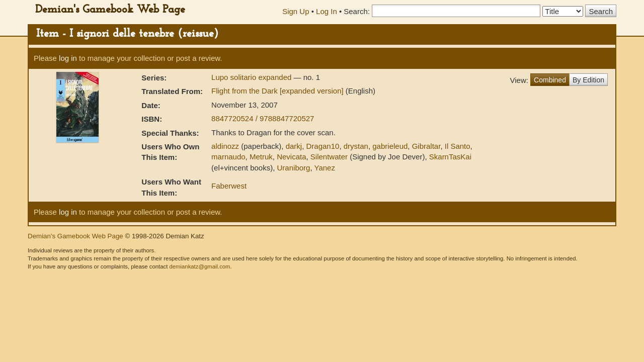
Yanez (324, 168)
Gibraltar (426, 146)
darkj (294, 146)
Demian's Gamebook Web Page (110, 10)
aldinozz (225, 146)
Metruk (261, 157)
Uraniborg (294, 168)
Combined (550, 80)
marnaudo (228, 157)
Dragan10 (323, 146)
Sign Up (296, 11)
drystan (356, 146)
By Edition (588, 80)
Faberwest (229, 186)
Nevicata (291, 157)
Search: (357, 11)
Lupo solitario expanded (252, 77)
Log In (327, 11)
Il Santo (458, 146)
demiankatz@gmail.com (199, 266)
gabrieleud (390, 146)
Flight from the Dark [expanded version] (278, 91)
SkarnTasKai (450, 157)
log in (68, 58)
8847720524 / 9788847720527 (263, 118)
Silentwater (329, 157)
